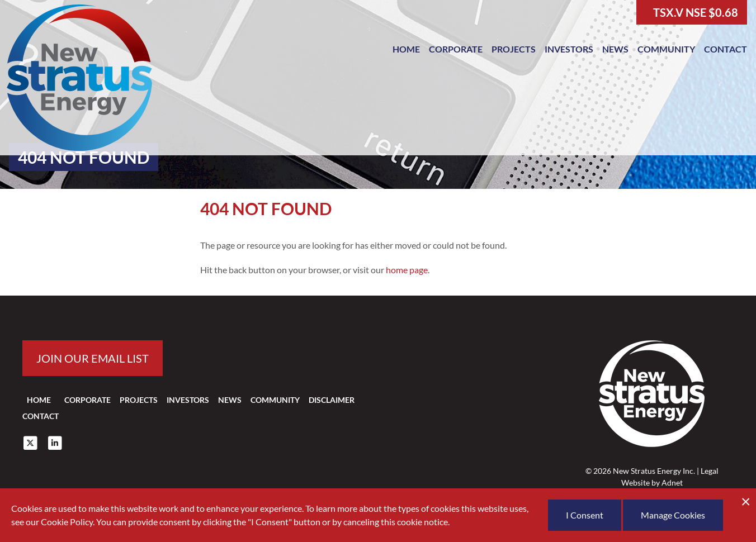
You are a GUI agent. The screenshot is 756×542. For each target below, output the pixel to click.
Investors (569, 49)
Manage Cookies (673, 515)
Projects (514, 49)
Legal (710, 471)
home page (407, 270)
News (615, 49)
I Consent (585, 515)
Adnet (672, 482)
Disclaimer (332, 400)
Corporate (456, 49)
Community (666, 49)
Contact (726, 49)
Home (406, 49)
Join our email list (93, 358)
